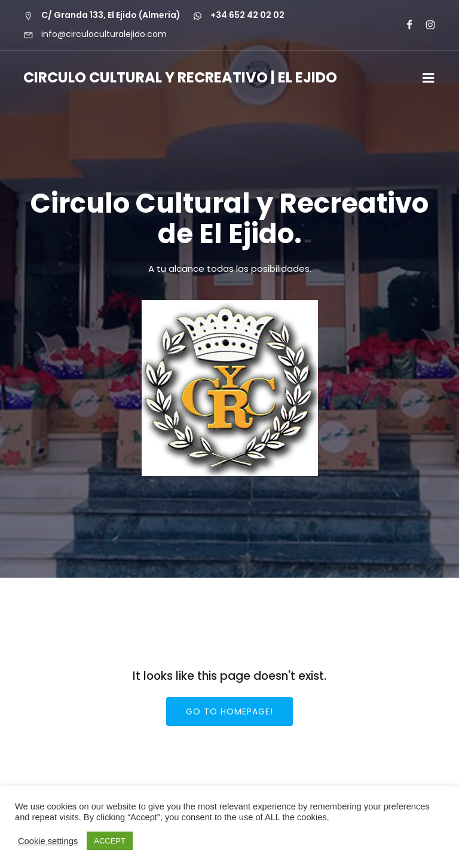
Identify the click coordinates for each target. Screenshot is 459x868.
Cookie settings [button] (48, 841)
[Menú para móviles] (429, 78)
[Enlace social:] (404, 25)
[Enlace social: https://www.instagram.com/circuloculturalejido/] (425, 25)
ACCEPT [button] (110, 841)
